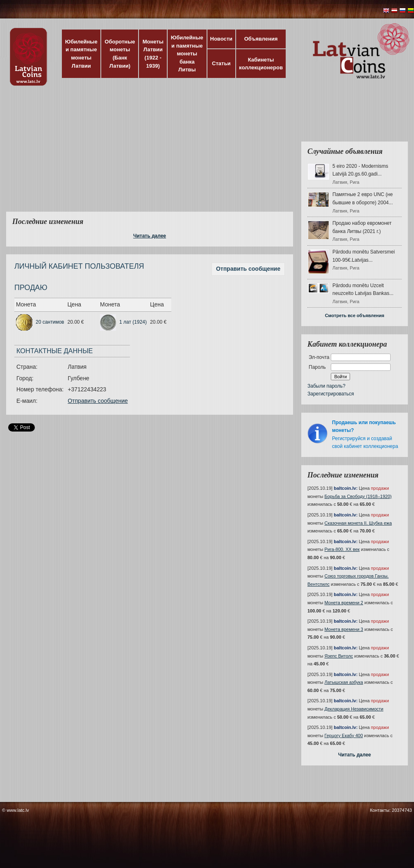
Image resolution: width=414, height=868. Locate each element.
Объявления (261, 39)
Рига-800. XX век (342, 549)
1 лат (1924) (133, 322)
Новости (222, 39)
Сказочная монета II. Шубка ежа (358, 523)
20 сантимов (50, 322)
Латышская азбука (344, 682)
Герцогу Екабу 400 (344, 736)
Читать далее (150, 236)
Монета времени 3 (344, 629)
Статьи (221, 63)
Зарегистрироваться (331, 394)
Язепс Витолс (339, 656)
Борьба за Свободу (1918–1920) (358, 496)
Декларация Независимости (354, 709)
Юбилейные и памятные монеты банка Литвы (187, 54)
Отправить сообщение (248, 269)
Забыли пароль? (326, 386)
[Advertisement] (160, 154)
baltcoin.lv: (346, 488)
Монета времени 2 (344, 603)
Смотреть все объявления (355, 315)
